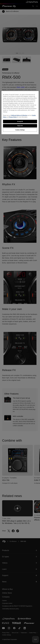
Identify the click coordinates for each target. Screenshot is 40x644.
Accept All (20, 121)
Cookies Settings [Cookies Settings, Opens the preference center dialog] (20, 130)
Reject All (20, 126)
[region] (20, 113)
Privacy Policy (13, 117)
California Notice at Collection (19, 115)
